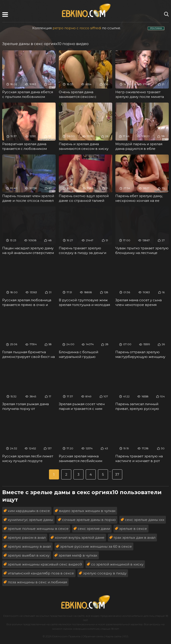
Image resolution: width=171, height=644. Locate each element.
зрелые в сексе (133, 529)
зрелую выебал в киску (29, 555)
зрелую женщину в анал (29, 546)
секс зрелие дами (94, 529)
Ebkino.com (11, 616)
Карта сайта (113, 636)
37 (117, 474)
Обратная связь (93, 636)
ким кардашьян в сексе (29, 511)
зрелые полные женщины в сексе (38, 529)
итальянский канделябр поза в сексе (41, 573)
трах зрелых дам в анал (134, 538)
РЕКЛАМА (156, 28)
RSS (126, 636)
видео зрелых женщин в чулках (87, 511)
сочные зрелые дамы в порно (89, 520)
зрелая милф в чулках (78, 555)
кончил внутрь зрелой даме (80, 538)
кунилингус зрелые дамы (30, 520)
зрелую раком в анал (27, 538)
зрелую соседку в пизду (105, 573)
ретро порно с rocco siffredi (77, 28)
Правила (74, 636)
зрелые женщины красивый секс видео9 (45, 564)
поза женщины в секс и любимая (37, 582)
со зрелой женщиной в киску (117, 564)
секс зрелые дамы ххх (145, 520)
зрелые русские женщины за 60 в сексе (96, 546)
